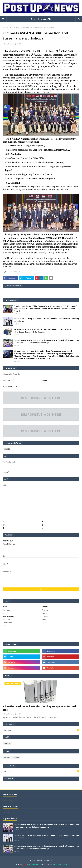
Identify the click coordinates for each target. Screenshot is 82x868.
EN (9, 272)
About (40, 860)
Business (6, 380)
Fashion (45, 616)
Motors (5, 613)
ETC (4, 626)
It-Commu (45, 613)
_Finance (45, 380)
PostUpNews (9, 44)
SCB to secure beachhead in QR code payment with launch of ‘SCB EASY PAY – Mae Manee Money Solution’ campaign (47, 341)
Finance (14, 272)
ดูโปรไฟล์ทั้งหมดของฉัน (10, 544)
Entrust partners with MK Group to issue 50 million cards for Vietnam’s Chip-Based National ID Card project (45, 331)
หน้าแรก (5, 27)
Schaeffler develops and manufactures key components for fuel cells (39, 708)
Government (8, 623)
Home (5, 607)
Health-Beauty (8, 616)
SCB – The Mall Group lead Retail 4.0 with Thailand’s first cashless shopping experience (47, 320)
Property (45, 610)
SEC (11, 27)
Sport (44, 619)
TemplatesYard (34, 864)
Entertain (6, 619)
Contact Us (48, 860)
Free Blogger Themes (60, 864)
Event (44, 623)
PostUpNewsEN (41, 19)
